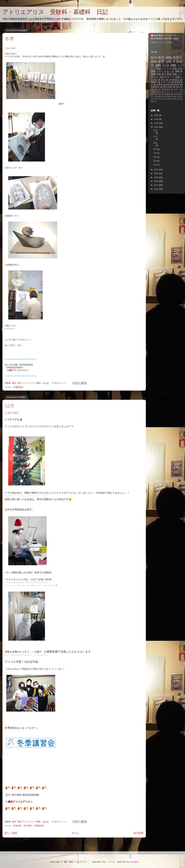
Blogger (135, 862)
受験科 (154, 82)
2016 (156, 189)
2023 (156, 123)
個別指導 (168, 87)
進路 (168, 96)
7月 (155, 153)
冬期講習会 (18, 387)
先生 (163, 80)
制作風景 (28, 826)
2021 (156, 170)
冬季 (9, 39)
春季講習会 (166, 89)
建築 (181, 97)
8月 (155, 149)
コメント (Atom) (77, 843)
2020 (156, 173)
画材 (163, 99)
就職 (175, 97)
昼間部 (167, 94)
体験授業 (155, 87)
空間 (175, 99)
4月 (155, 157)
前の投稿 (139, 833)
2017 (156, 185)
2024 (156, 119)
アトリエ (167, 69)
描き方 (179, 87)
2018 (156, 181)
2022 (156, 127)
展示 (156, 89)
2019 (156, 177)
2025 (156, 115)
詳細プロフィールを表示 (162, 42)
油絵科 (176, 85)
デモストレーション (173, 92)
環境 (175, 94)
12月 (10, 406)
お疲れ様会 (156, 92)
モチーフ (169, 77)
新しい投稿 (11, 833)
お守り (177, 89)
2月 (155, 165)
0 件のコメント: (60, 383)
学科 (168, 85)
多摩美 (159, 85)
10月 (155, 143)
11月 (155, 137)
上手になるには (165, 71)
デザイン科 (166, 82)
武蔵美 (156, 99)
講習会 (177, 58)
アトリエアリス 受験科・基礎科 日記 (55, 12)
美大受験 (167, 74)
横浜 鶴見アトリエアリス (165, 35)
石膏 (169, 99)
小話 (166, 65)
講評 (160, 96)
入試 (180, 69)
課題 (161, 61)
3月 (155, 161)
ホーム (75, 833)
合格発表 (17, 826)
